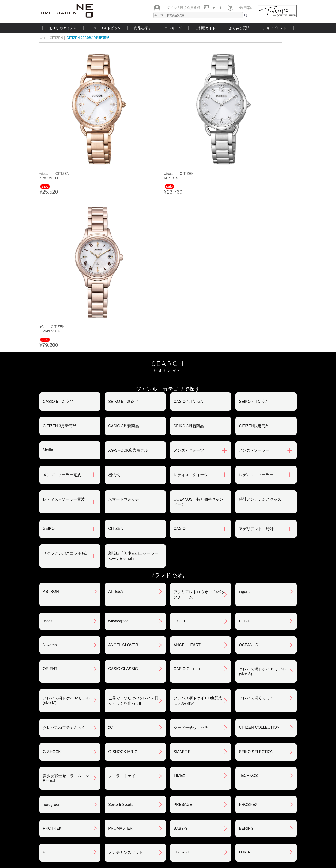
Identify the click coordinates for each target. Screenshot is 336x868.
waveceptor (118, 410)
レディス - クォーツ (191, 263)
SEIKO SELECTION (256, 540)
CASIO (180, 317)
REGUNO (51, 665)
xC (111, 516)
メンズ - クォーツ (189, 239)
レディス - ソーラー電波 (64, 288)
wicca (48, 410)
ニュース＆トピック (105, 28)
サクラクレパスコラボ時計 (66, 342)
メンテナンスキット (126, 641)
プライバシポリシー (234, 770)
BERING (246, 617)
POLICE (50, 641)
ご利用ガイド (205, 28)
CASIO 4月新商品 (189, 190)
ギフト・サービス (145, 792)
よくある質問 (239, 28)
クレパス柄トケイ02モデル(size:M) (66, 489)
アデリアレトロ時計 (256, 317)
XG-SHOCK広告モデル (128, 239)
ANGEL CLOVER (123, 433)
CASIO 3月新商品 (124, 214)
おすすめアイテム (63, 28)
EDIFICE (247, 410)
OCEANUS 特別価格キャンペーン (199, 290)
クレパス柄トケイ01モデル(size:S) (262, 460)
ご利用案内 (245, 8)
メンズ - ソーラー (254, 239)
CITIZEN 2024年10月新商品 (88, 38)
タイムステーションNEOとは (266, 818)
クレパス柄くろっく (256, 487)
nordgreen (52, 593)
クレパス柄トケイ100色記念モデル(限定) (198, 489)
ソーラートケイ (122, 565)
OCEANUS (248, 433)
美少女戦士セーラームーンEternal (66, 567)
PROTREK (52, 617)
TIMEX (179, 564)
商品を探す (143, 28)
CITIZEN (56, 38)
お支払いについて (145, 747)
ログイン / (171, 8)
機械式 (114, 263)
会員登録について (58, 770)
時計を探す (168, 818)
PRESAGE (183, 593)
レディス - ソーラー (256, 263)
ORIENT (50, 457)
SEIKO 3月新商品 (189, 214)
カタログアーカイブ (234, 792)
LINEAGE (182, 641)
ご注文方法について (60, 747)
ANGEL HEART (187, 433)
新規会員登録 (190, 8)
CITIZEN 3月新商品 (60, 214)
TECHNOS (248, 564)
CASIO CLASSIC (123, 457)
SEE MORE (168, 694)
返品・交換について (234, 747)
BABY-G (181, 617)
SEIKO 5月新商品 (123, 190)
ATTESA (116, 380)
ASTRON (51, 380)
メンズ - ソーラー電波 (62, 263)
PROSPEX (248, 593)
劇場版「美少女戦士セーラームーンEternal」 (133, 344)
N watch (50, 433)
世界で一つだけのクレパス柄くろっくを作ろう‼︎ (133, 489)
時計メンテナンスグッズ (260, 288)
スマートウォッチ (124, 288)
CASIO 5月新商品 (58, 190)
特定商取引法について (149, 770)
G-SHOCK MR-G (123, 540)
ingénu (245, 380)
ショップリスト (275, 28)
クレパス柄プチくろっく (64, 516)
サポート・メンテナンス (64, 792)
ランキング (173, 28)
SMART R (182, 540)
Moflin (48, 239)
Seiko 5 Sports (121, 593)
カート (217, 8)
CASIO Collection (189, 457)
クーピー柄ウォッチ (191, 516)
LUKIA (244, 641)
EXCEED (181, 410)
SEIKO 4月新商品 (254, 190)
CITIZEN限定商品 (254, 214)
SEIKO (49, 317)
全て (43, 38)
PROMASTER (120, 617)
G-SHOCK (52, 540)
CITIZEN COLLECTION (259, 516)
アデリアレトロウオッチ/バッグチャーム (199, 383)
